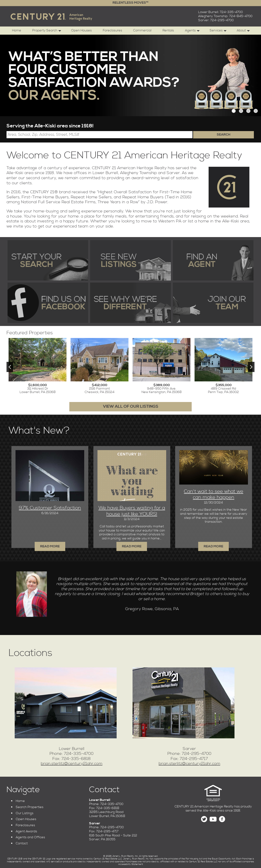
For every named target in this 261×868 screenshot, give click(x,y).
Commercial (142, 30)
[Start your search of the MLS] (48, 260)
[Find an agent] (213, 260)
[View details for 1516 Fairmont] (100, 367)
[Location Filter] (100, 135)
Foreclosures (112, 30)
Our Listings (25, 813)
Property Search (47, 31)
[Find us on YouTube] (213, 819)
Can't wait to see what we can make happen (214, 495)
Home (17, 30)
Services (218, 31)
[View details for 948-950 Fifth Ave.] (161, 367)
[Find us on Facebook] (48, 303)
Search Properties (30, 807)
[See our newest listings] (130, 260)
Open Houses (81, 30)
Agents (192, 31)
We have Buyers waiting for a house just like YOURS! (132, 511)
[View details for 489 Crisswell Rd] (223, 367)
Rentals (168, 30)
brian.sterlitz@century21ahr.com (72, 764)
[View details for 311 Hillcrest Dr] (38, 367)
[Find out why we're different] (130, 303)
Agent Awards (26, 831)
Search (224, 135)
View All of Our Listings (131, 407)
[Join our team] (213, 303)
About (243, 31)
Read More (213, 546)
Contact (22, 843)
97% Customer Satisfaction (50, 508)
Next (251, 367)
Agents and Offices (30, 837)
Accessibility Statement (131, 864)
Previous (10, 367)
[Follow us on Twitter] (204, 819)
